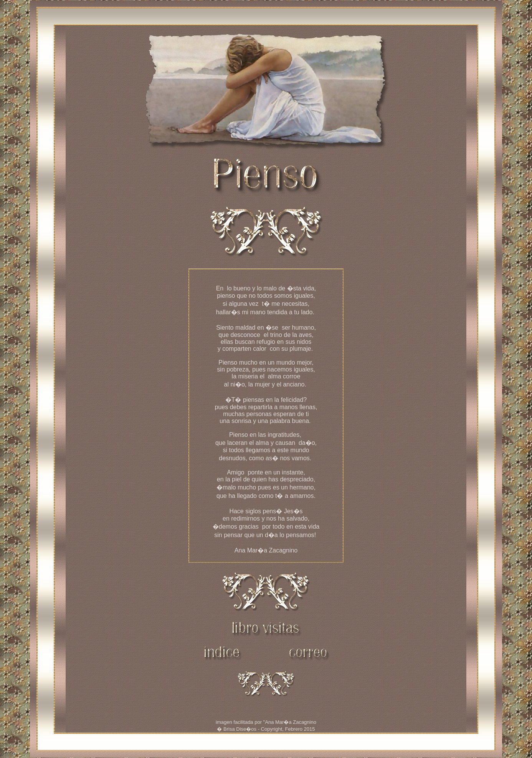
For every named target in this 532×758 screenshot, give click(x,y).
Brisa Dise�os (240, 729)
